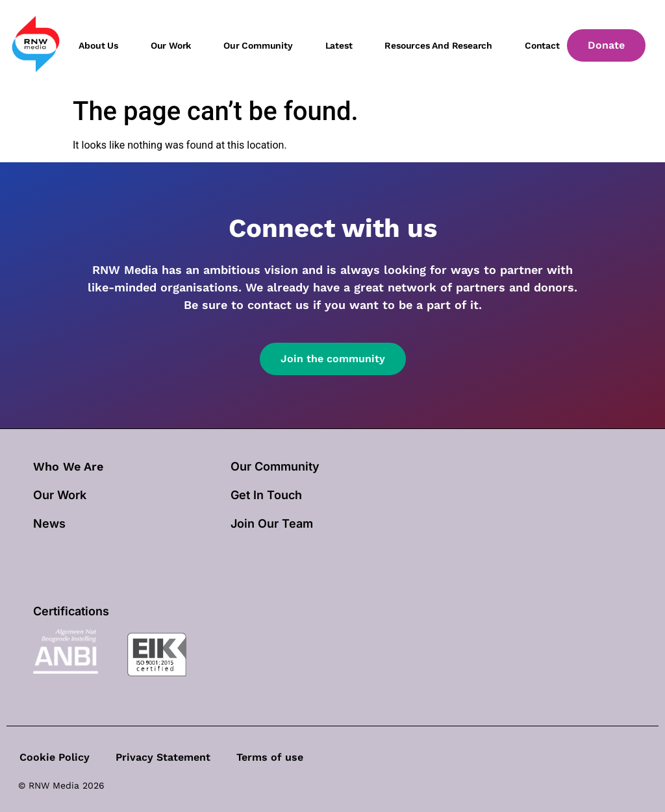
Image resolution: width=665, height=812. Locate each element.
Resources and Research (438, 45)
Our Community (275, 466)
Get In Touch (266, 495)
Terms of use (270, 757)
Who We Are (68, 466)
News (49, 523)
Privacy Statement (163, 757)
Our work (171, 45)
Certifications (71, 611)
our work (60, 495)
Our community (258, 45)
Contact (542, 45)
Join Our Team (272, 523)
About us (98, 45)
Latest (339, 45)
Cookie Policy (55, 757)
